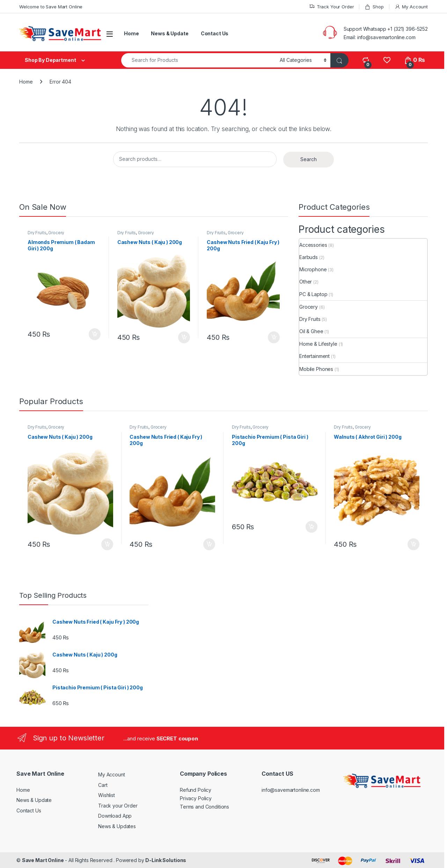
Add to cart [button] (95, 334)
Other (306, 282)
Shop (374, 7)
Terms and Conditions (204, 807)
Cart (103, 785)
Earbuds (309, 257)
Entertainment (314, 356)
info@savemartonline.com (291, 790)
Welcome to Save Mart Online (51, 7)
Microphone (313, 269)
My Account (411, 7)
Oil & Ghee (311, 331)
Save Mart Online (43, 860)
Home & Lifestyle (318, 344)
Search (309, 159)
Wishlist (107, 795)
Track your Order (118, 806)
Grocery (56, 233)
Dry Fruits (37, 233)
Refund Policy (196, 790)
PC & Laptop (313, 294)
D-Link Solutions (166, 860)
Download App (115, 816)
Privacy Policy (196, 798)
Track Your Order (332, 7)
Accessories (313, 245)
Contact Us (215, 33)
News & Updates (117, 826)
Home (131, 33)
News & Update (170, 33)
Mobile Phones (316, 369)
